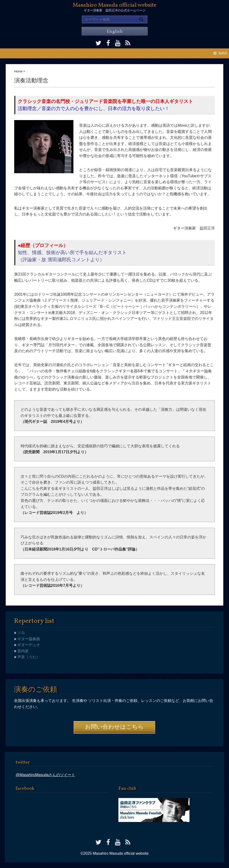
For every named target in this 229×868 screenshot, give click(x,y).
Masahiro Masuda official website (114, 5)
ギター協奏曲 (28, 639)
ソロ (21, 633)
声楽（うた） (28, 657)
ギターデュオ (28, 645)
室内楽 (22, 651)
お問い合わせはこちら (114, 727)
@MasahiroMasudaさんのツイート (45, 775)
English (115, 32)
